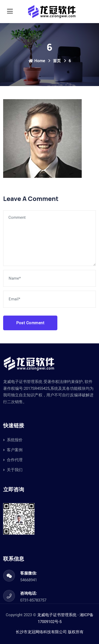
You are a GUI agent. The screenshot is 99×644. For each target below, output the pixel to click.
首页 (57, 61)
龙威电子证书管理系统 (57, 615)
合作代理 (15, 460)
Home (37, 61)
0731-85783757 (33, 600)
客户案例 (15, 450)
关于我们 (15, 470)
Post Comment (30, 323)
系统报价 (15, 440)
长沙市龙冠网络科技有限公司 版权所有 (50, 632)
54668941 (29, 580)
